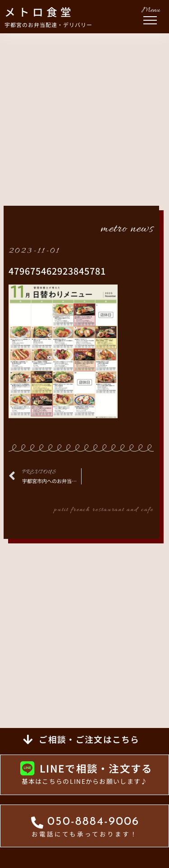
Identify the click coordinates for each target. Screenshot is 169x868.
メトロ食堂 (39, 12)
